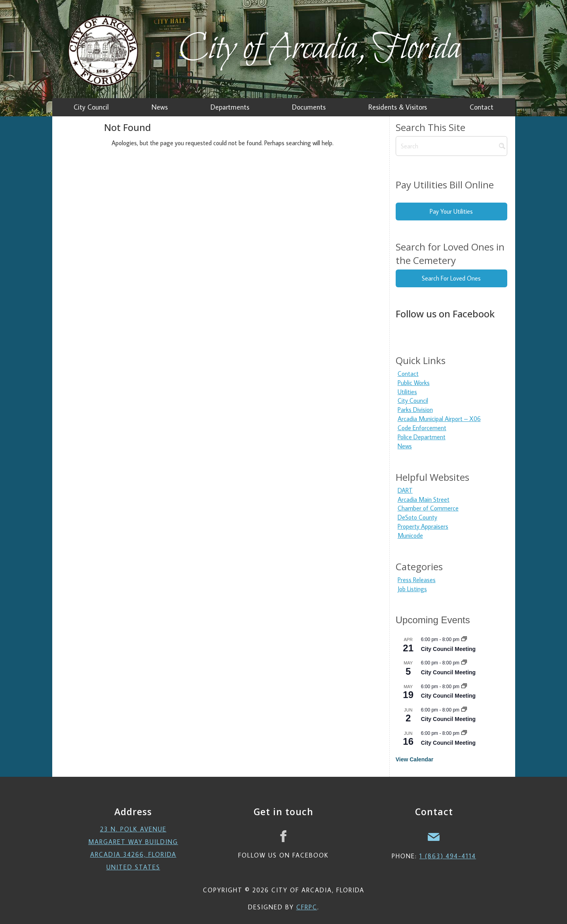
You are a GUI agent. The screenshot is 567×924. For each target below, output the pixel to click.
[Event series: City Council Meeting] (464, 639)
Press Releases (417, 580)
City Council (413, 400)
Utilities (407, 392)
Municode (410, 535)
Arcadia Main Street (424, 499)
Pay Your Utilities (451, 211)
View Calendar (414, 759)
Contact (408, 374)
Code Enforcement (422, 428)
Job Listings (412, 589)
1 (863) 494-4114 (448, 856)
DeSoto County (417, 517)
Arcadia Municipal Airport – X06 (439, 419)
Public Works (414, 383)
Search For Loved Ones (451, 278)
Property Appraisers (423, 526)
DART (405, 490)
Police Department (422, 437)
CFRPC (307, 907)
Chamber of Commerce (428, 508)
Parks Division (415, 410)
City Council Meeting (448, 649)
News (405, 446)
